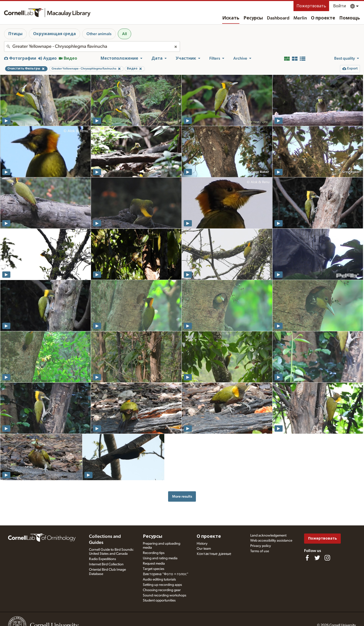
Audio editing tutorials (159, 579)
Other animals (99, 34)
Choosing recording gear (162, 590)
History (202, 544)
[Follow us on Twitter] (317, 558)
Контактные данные (214, 554)
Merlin (300, 18)
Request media (154, 564)
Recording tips (154, 553)
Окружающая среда (54, 34)
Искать (231, 18)
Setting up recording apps (162, 585)
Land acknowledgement (268, 536)
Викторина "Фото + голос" (166, 574)
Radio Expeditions (103, 559)
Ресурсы (253, 18)
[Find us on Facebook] (307, 558)
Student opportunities (159, 600)
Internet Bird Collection (106, 564)
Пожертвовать (311, 6)
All (124, 34)
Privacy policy (261, 546)
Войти (340, 6)
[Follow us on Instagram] (327, 558)
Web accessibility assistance (271, 541)
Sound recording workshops (165, 595)
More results (182, 496)
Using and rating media (160, 558)
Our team (204, 549)
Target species (154, 569)
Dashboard (278, 18)
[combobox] (92, 47)
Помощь (350, 18)
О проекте (323, 18)
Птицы (15, 34)
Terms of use (260, 551)
